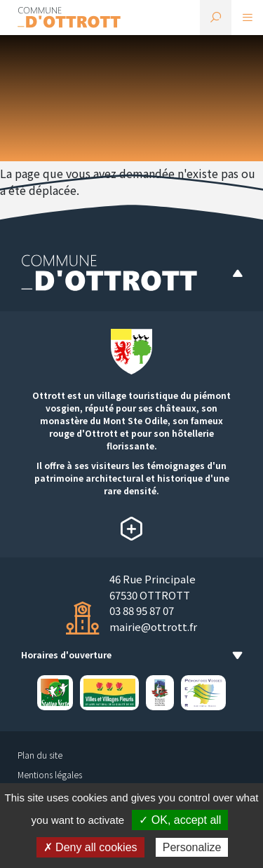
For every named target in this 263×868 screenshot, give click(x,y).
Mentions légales (50, 774)
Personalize (192, 847)
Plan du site (40, 755)
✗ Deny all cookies (90, 847)
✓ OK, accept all (180, 820)
